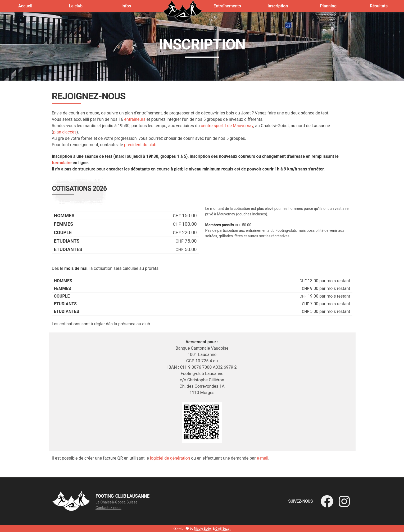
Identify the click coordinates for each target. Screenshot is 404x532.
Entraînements (227, 6)
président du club (140, 145)
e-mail (262, 458)
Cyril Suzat (223, 529)
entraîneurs (135, 119)
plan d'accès (65, 132)
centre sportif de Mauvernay (227, 126)
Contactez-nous (108, 508)
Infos (126, 6)
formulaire (62, 163)
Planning (328, 6)
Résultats (379, 6)
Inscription (278, 6)
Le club (76, 6)
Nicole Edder (203, 529)
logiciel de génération (170, 458)
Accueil (25, 6)
